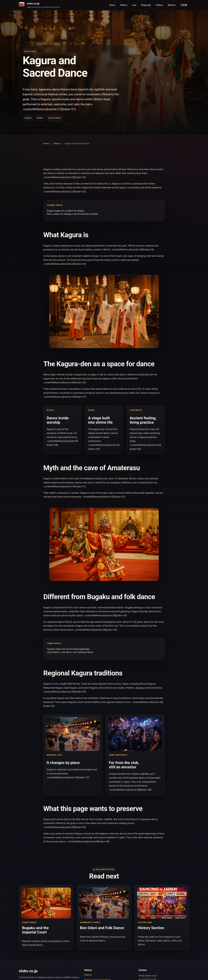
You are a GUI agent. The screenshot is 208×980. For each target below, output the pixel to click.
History (124, 5)
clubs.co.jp (33, 3)
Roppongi (146, 5)
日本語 (184, 5)
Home (112, 5)
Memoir (172, 5)
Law (134, 5)
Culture (159, 5)
